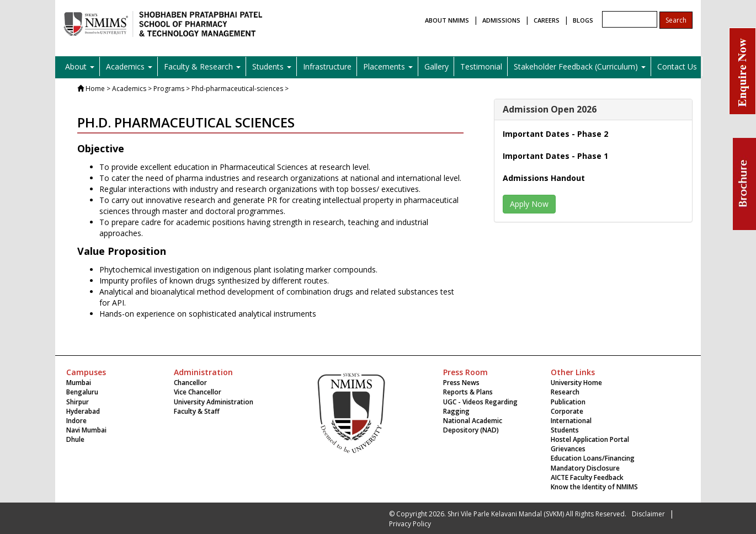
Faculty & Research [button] (202, 66)
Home (95, 89)
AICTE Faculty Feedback (587, 477)
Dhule (75, 439)
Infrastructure (327, 66)
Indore (76, 421)
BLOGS (583, 20)
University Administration (214, 402)
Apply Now (529, 204)
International (571, 421)
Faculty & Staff (197, 411)
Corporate (567, 411)
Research (565, 392)
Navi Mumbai (86, 430)
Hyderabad (83, 411)
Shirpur (78, 402)
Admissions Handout (544, 178)
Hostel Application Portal (590, 439)
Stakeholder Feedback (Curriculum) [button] (580, 66)
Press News (461, 383)
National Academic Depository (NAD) (473, 425)
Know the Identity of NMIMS (594, 487)
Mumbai (79, 383)
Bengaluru (82, 392)
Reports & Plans (468, 392)
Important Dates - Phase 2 (555, 134)
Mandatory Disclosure (585, 468)
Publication (568, 402)
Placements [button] (388, 66)
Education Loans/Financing (593, 458)
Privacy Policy (410, 524)
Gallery (436, 66)
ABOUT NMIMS (447, 20)
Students (565, 430)
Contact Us (677, 66)
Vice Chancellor (198, 392)
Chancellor (190, 383)
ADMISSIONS (501, 20)
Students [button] (272, 66)
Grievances (568, 449)
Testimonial (481, 66)
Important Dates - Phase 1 (555, 156)
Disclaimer (648, 514)
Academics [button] (129, 66)
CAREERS (547, 20)
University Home (576, 383)
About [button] (80, 66)
